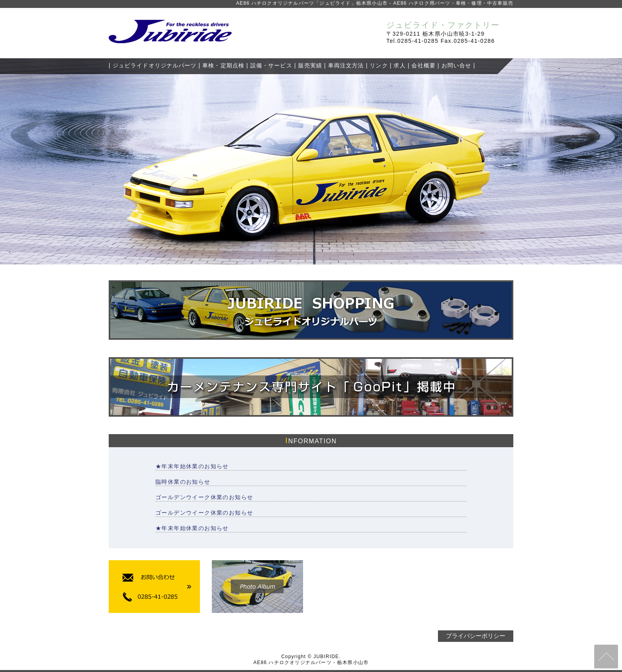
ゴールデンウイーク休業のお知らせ (204, 497)
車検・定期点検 (223, 65)
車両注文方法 (346, 65)
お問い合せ (457, 65)
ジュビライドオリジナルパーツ (155, 65)
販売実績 (310, 65)
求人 (399, 65)
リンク (379, 65)
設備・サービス (271, 65)
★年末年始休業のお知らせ (192, 466)
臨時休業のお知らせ (183, 482)
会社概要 (423, 65)
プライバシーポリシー (476, 636)
